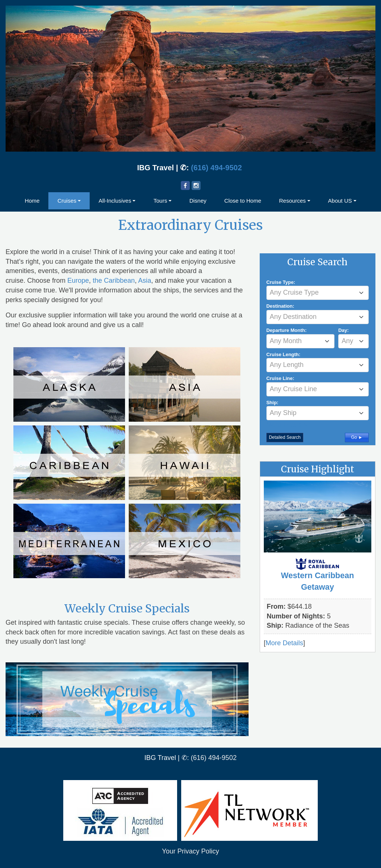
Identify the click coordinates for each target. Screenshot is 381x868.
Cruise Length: (284, 354)
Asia (145, 281)
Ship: (273, 403)
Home (32, 201)
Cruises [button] (67, 201)
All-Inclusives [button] (115, 201)
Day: (343, 330)
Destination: (280, 306)
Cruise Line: (280, 378)
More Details (284, 643)
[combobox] (318, 293)
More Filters (288, 425)
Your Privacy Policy (190, 851)
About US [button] (340, 201)
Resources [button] (292, 201)
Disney (198, 201)
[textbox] (318, 292)
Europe (78, 281)
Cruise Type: (281, 282)
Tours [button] (160, 201)
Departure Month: (286, 330)
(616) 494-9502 (216, 168)
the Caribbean (114, 281)
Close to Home (243, 201)
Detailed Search (285, 437)
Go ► (357, 437)
